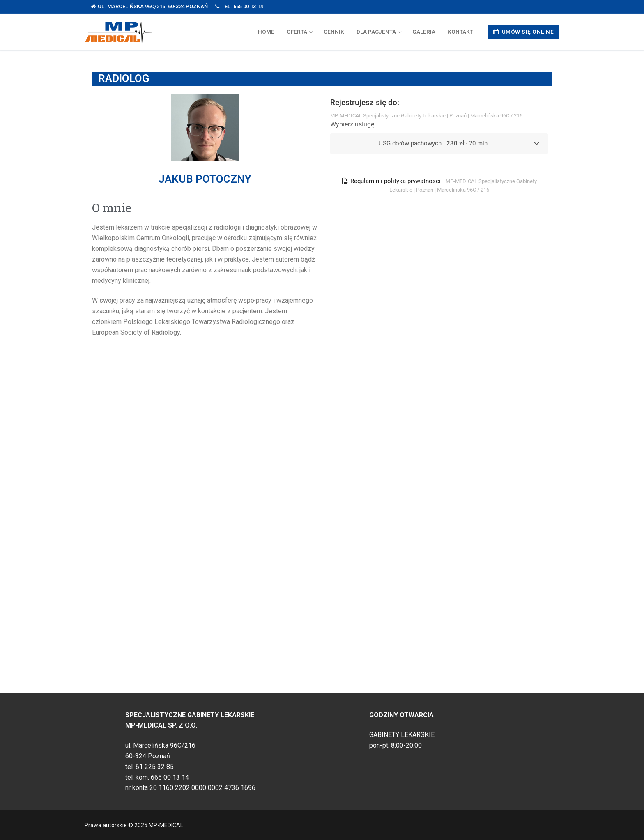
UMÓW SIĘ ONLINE (524, 32)
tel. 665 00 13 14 (239, 6)
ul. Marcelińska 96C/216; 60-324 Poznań (149, 6)
